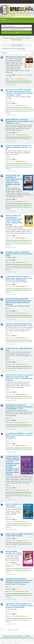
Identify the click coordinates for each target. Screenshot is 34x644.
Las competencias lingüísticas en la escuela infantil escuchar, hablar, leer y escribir (19, 435)
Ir (17, 33)
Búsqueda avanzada (9, 38)
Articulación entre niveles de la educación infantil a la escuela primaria (19, 378)
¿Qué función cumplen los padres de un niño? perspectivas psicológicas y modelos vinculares (20, 605)
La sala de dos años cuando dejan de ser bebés (19, 349)
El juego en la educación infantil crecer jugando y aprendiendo (19, 147)
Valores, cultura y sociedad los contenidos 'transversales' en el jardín (19, 535)
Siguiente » (10, 630)
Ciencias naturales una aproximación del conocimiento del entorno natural (14, 220)
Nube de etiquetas (17, 40)
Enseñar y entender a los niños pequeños (14, 505)
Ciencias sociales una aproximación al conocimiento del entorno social (14, 181)
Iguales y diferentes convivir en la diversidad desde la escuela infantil (19, 121)
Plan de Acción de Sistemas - (14, 636)
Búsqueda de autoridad (23, 38)
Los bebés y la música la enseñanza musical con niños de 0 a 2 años (19, 254)
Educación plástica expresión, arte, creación (14, 552)
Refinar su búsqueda (17, 45)
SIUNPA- (28, 636)
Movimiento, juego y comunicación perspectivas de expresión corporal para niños (18, 302)
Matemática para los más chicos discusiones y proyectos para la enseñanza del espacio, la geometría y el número (19, 581)
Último (16, 630)
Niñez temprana (15, 57)
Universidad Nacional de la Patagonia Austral (17, 638)
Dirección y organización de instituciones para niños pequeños (19, 325)
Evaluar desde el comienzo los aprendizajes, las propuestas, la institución (19, 407)
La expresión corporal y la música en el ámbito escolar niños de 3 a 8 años (19, 278)
